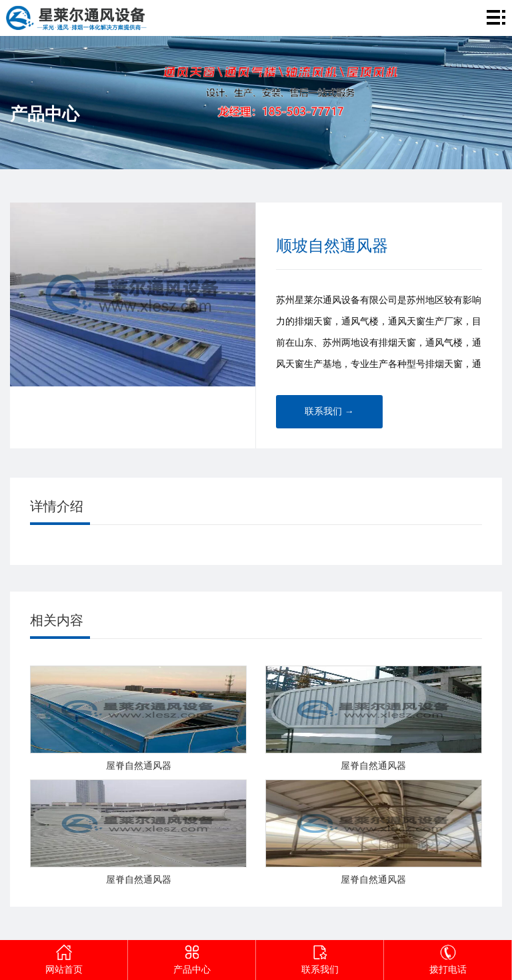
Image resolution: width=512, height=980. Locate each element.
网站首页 (64, 957)
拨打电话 (448, 957)
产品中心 (192, 957)
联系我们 (320, 957)
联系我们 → (329, 411)
